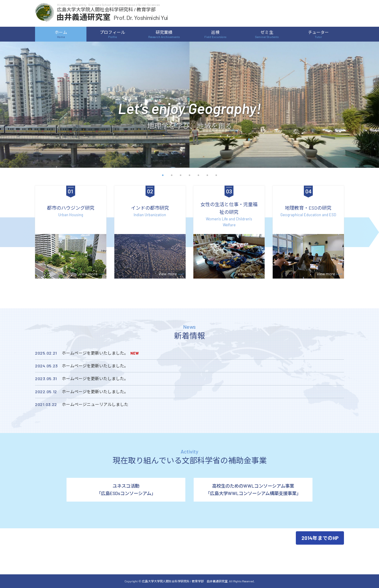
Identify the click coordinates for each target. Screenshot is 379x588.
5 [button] (198, 175)
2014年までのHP (320, 538)
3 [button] (181, 175)
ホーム (61, 34)
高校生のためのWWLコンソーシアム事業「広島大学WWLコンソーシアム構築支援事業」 (253, 490)
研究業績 (164, 34)
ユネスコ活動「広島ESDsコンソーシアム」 (126, 490)
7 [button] (216, 175)
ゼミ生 (267, 34)
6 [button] (207, 175)
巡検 (215, 34)
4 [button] (190, 175)
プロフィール (112, 34)
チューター (318, 34)
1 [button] (163, 175)
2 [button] (172, 175)
